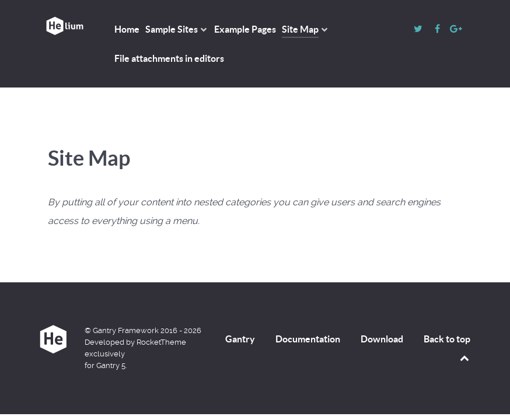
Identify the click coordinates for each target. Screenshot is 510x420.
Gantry (240, 339)
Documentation (308, 339)
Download (382, 339)
